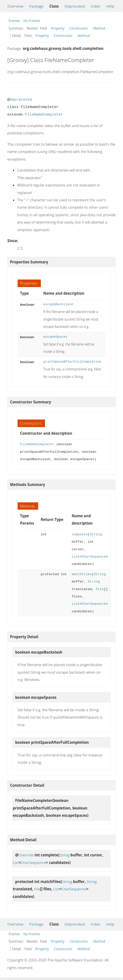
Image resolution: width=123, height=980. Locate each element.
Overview (15, 6)
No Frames (32, 21)
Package (36, 6)
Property (58, 28)
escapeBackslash (58, 304)
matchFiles (82, 574)
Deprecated (75, 6)
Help (110, 6)
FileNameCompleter (44, 115)
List (76, 557)
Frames (14, 21)
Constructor (79, 28)
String (96, 534)
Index (95, 6)
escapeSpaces (55, 337)
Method (99, 28)
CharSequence (94, 557)
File (100, 589)
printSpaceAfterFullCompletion (72, 362)
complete (80, 534)
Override (26, 855)
